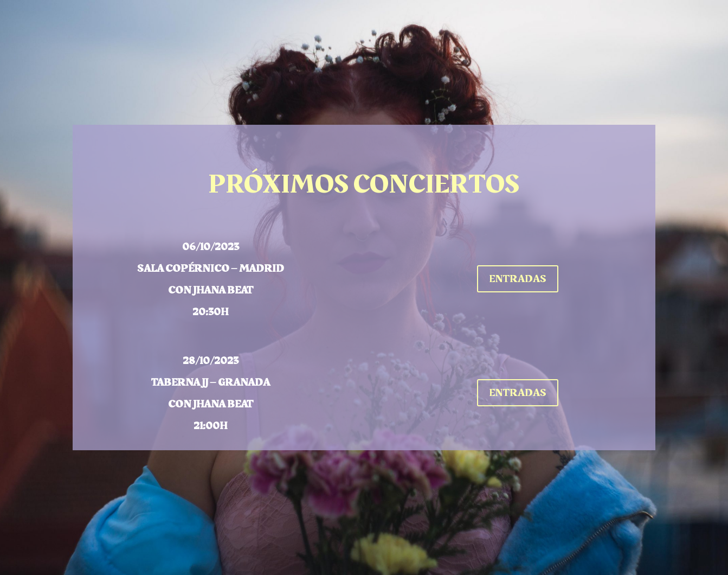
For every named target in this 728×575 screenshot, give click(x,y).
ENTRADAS (518, 279)
